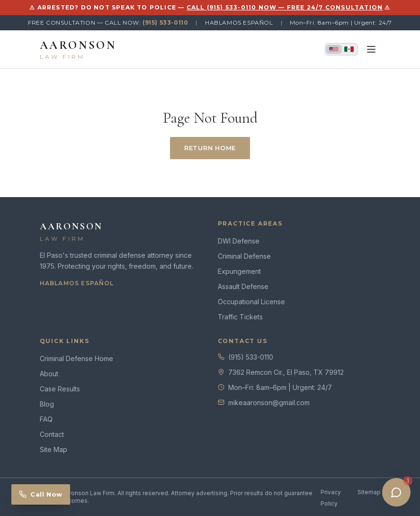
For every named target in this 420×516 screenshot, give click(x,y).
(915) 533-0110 (165, 23)
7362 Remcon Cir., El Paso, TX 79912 (286, 372)
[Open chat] (396, 492)
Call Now (41, 494)
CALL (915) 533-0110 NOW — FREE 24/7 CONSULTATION (285, 7)
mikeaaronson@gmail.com (269, 403)
